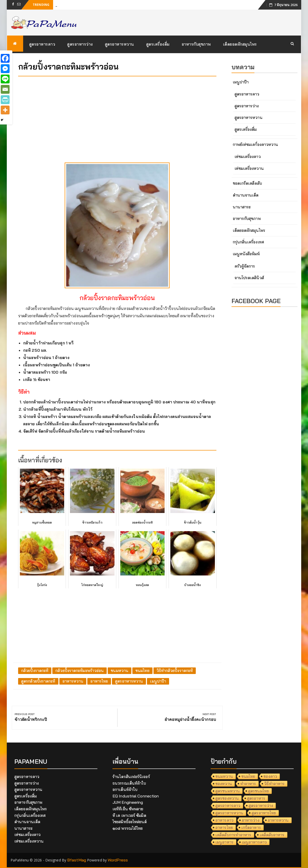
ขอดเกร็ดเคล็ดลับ (247, 183)
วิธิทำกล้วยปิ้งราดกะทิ (175, 670)
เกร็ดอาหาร (251, 827)
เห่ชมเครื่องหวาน (249, 168)
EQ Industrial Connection (136, 796)
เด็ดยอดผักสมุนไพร (240, 44)
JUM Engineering (128, 802)
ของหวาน (224, 784)
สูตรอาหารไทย (264, 813)
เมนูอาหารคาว (254, 842)
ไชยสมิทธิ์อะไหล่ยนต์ (130, 822)
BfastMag (77, 860)
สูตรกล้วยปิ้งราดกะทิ (38, 681)
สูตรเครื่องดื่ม (158, 44)
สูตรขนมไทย (259, 791)
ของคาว (270, 776)
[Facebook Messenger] (5, 69)
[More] (5, 110)
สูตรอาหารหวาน (120, 44)
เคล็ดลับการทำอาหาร (233, 835)
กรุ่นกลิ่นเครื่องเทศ (248, 242)
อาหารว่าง (251, 820)
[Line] (5, 79)
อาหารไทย (99, 681)
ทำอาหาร (248, 784)
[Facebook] (5, 58)
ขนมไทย (142, 670)
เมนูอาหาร (224, 842)
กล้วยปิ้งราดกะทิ (35, 670)
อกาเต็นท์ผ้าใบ (125, 789)
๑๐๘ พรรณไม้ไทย (128, 828)
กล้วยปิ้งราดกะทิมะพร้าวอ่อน (80, 670)
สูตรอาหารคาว (42, 44)
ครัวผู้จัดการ (245, 266)
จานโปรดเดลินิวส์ (249, 278)
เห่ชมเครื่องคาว (248, 156)
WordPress (118, 860)
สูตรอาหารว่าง (80, 44)
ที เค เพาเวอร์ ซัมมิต (129, 815)
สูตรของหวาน (227, 798)
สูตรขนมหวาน (228, 791)
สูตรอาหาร (256, 798)
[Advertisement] (117, 115)
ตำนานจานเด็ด (246, 195)
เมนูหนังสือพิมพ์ (246, 254)
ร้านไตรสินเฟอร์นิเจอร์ (131, 777)
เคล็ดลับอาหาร (272, 835)
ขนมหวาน (120, 670)
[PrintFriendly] (5, 100)
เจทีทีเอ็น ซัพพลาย (128, 809)
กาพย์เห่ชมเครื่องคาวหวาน (256, 144)
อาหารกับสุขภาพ (196, 44)
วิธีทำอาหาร (274, 784)
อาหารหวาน (73, 681)
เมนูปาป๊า (158, 681)
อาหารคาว (224, 820)
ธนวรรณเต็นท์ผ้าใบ (129, 783)
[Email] (5, 89)
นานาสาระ (242, 207)
